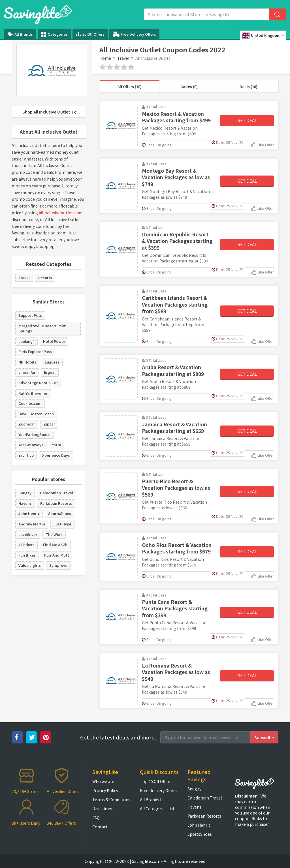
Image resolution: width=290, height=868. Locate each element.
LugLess (52, 362)
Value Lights (30, 565)
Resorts (45, 278)
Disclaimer (103, 809)
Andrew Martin (32, 524)
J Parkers (26, 545)
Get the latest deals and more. (118, 737)
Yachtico (26, 455)
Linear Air (27, 372)
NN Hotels (27, 362)
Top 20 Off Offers (156, 781)
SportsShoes (60, 513)
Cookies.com (30, 403)
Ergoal (50, 372)
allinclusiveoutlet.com (61, 213)
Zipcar (49, 424)
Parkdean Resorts (56, 503)
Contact (100, 827)
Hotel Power (54, 341)
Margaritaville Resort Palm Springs (42, 328)
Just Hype (62, 524)
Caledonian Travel (56, 493)
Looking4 (26, 341)
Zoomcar (27, 424)
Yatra (56, 445)
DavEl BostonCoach (36, 414)
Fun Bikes (27, 555)
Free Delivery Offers (134, 34)
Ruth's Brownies (33, 393)
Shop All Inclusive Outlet (49, 112)
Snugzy (25, 493)
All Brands (20, 34)
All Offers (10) (130, 86)
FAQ (96, 818)
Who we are (103, 781)
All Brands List (153, 799)
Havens (25, 503)
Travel (123, 58)
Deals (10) (249, 86)
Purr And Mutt (57, 555)
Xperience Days (56, 455)
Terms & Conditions (111, 799)
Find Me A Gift (55, 545)
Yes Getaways (31, 445)
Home (105, 58)
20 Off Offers (90, 34)
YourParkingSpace (34, 434)
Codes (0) (189, 86)
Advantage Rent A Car (38, 383)
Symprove (58, 565)
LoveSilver (28, 534)
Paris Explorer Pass (35, 351)
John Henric (29, 513)
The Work (54, 534)
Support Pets (30, 315)
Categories (54, 34)
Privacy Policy (105, 790)
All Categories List (157, 809)
